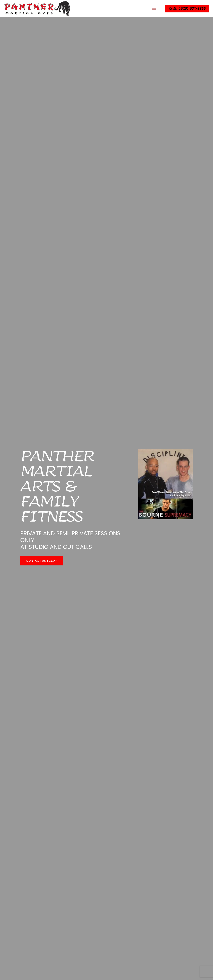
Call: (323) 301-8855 (187, 9)
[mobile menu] (154, 8)
